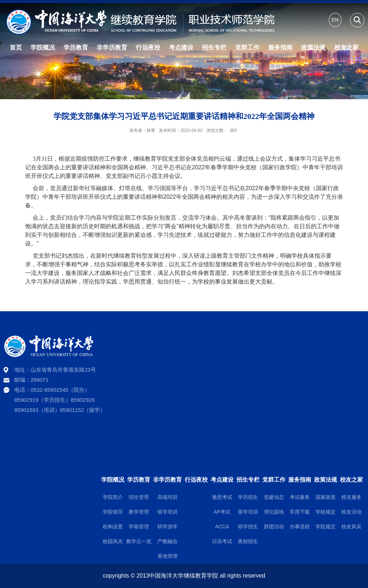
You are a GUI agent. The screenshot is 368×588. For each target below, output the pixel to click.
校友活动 (351, 512)
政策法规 (313, 48)
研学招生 (248, 527)
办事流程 (300, 527)
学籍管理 (139, 527)
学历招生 (248, 497)
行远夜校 (148, 48)
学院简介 (113, 497)
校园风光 (113, 541)
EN (335, 20)
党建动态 (274, 497)
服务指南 (280, 48)
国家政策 (326, 497)
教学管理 (139, 512)
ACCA (222, 527)
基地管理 (167, 556)
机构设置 (113, 527)
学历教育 (76, 48)
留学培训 (167, 512)
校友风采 (351, 527)
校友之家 (346, 48)
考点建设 (181, 48)
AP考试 (222, 512)
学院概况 (43, 48)
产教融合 (167, 541)
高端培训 (167, 497)
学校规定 (326, 512)
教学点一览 (139, 541)
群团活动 (274, 527)
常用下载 (300, 512)
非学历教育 (112, 48)
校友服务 (351, 497)
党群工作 (247, 48)
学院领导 (113, 512)
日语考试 (222, 541)
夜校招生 (248, 541)
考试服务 (300, 497)
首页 (16, 48)
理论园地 (274, 512)
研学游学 (167, 527)
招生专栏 (214, 48)
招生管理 (139, 497)
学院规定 (326, 527)
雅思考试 (222, 497)
